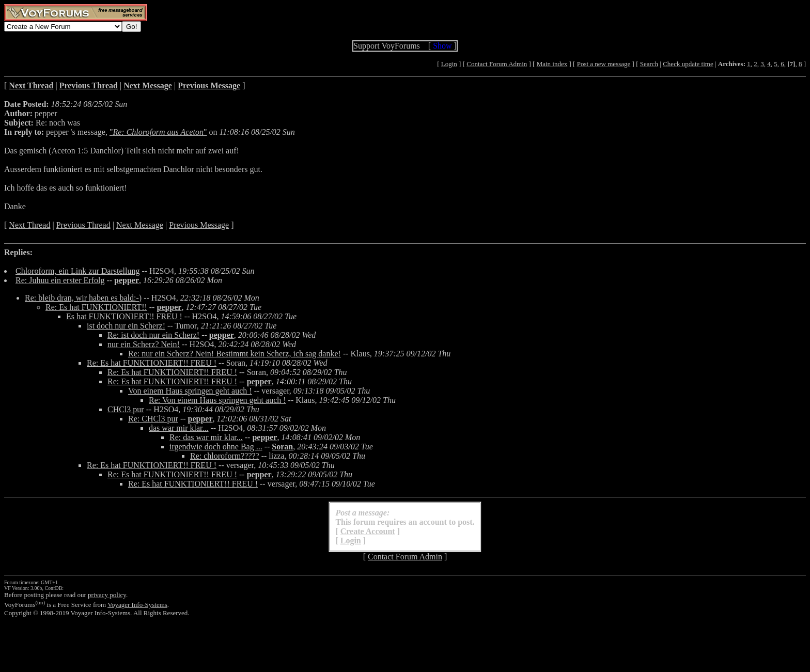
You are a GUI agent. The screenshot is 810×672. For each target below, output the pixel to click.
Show (442, 46)
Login (449, 64)
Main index (552, 64)
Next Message (140, 225)
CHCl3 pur (126, 409)
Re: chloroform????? (225, 456)
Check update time (688, 64)
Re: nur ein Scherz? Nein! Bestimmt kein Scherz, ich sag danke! (235, 354)
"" (158, 132)
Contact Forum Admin (497, 64)
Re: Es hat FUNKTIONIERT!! (96, 307)
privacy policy (107, 595)
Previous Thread (83, 225)
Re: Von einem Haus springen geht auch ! (217, 400)
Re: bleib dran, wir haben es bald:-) (83, 298)
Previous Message (199, 225)
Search (649, 64)
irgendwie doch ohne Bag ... (216, 447)
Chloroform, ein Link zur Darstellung (77, 271)
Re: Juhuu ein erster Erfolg (60, 280)
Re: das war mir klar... (206, 437)
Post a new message (604, 64)
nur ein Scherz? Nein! (144, 344)
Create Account (368, 531)
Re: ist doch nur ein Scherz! (153, 335)
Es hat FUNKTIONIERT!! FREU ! (124, 316)
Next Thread (29, 225)
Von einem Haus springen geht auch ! (190, 391)
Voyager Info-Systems (137, 605)
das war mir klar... (179, 428)
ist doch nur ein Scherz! (126, 326)
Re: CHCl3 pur (153, 419)
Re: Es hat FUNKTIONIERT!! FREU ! (152, 363)
